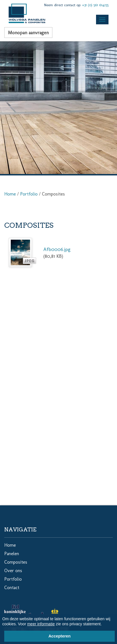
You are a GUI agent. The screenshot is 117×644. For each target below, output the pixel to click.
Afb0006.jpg (57, 249)
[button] (104, 625)
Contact (12, 588)
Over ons (13, 571)
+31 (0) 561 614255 (95, 5)
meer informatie (41, 624)
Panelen (12, 554)
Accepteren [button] (59, 636)
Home (10, 194)
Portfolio (29, 194)
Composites (16, 562)
